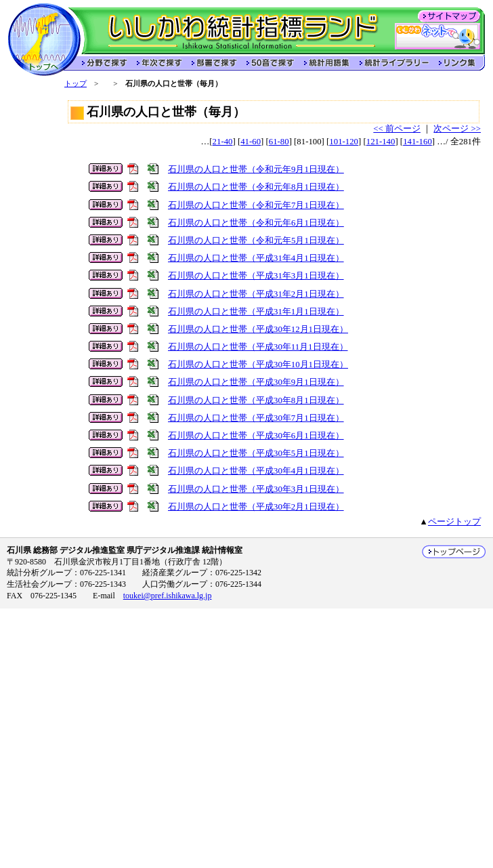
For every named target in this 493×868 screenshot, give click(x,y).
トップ (76, 83)
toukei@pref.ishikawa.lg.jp (168, 596)
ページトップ (454, 522)
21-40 (223, 142)
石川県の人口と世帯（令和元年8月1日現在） (256, 187)
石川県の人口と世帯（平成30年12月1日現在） (258, 329)
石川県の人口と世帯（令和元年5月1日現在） (256, 241)
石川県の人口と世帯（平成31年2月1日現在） (256, 294)
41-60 (251, 142)
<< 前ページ (397, 129)
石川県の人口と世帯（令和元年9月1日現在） (256, 169)
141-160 (417, 142)
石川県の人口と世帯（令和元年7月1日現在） (256, 205)
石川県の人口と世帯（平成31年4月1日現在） (256, 258)
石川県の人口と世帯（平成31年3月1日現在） (256, 276)
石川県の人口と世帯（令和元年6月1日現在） (256, 223)
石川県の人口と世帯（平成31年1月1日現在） (256, 312)
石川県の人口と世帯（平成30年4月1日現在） (256, 471)
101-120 (344, 142)
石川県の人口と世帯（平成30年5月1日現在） (256, 453)
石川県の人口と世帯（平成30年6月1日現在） (256, 436)
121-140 (381, 142)
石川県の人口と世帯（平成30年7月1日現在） (256, 418)
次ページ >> (457, 129)
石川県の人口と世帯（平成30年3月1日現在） (256, 489)
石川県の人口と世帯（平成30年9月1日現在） (256, 382)
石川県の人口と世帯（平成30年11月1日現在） (258, 347)
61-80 (279, 142)
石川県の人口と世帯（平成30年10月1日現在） (258, 365)
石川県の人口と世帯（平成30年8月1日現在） (256, 400)
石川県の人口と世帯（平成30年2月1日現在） (256, 507)
